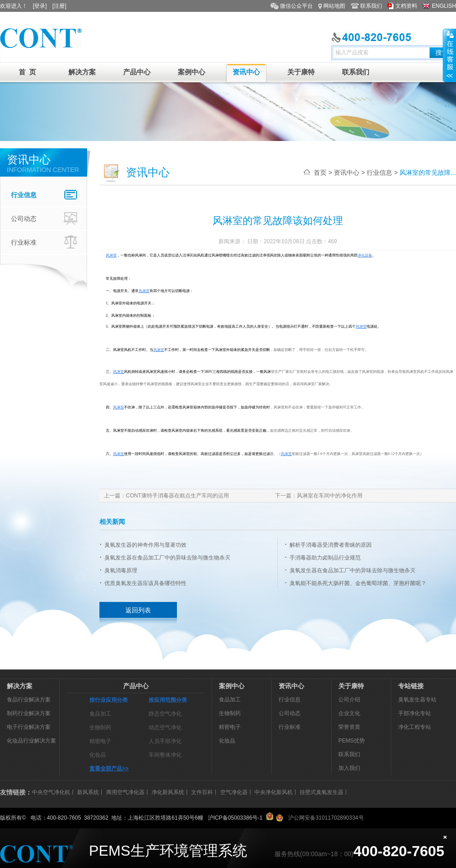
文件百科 (202, 792)
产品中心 (137, 72)
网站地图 (334, 6)
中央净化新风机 (274, 792)
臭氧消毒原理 (121, 570)
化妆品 (98, 755)
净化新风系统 (168, 792)
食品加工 (100, 714)
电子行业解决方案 (29, 727)
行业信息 (45, 195)
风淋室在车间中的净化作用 (330, 496)
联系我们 (371, 6)
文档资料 (406, 6)
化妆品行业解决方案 (31, 741)
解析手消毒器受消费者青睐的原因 (331, 545)
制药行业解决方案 (29, 713)
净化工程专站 (415, 727)
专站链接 (411, 686)
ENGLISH (444, 6)
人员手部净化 (165, 741)
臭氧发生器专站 (417, 700)
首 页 (27, 72)
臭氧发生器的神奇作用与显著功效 (145, 545)
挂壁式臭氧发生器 (321, 792)
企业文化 (349, 713)
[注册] (60, 6)
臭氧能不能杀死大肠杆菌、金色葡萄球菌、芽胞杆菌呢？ (358, 583)
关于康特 (301, 72)
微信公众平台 (296, 6)
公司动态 (45, 219)
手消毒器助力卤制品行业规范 (325, 558)
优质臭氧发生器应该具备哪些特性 (145, 583)
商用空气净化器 (125, 792)
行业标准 (45, 242)
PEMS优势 (352, 741)
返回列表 (138, 610)
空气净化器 (234, 792)
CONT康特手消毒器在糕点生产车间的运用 (177, 496)
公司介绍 (349, 700)
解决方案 (82, 72)
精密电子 (100, 741)
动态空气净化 (165, 727)
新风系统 (88, 792)
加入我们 (349, 768)
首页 (320, 173)
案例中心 (192, 72)
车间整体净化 (165, 755)
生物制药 (100, 727)
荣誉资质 (349, 727)
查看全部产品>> (109, 769)
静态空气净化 (165, 714)
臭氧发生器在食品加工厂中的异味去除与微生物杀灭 (167, 558)
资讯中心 (246, 72)
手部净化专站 (415, 713)
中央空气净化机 (51, 792)
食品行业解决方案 (29, 700)
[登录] (40, 6)
